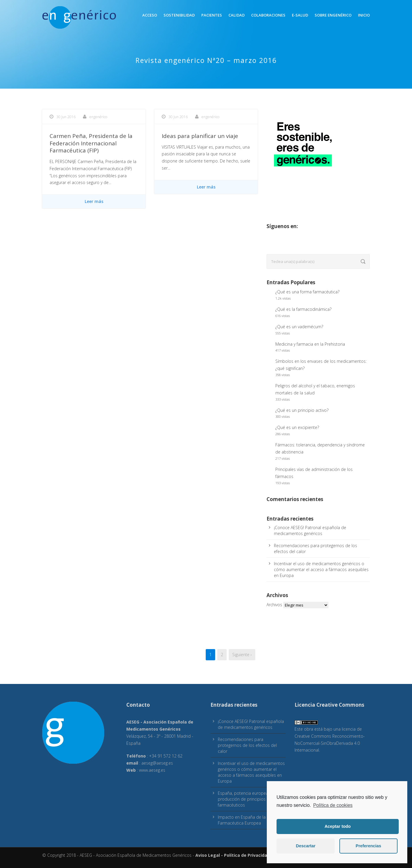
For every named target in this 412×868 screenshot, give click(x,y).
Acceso (150, 15)
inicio (364, 15)
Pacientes (212, 15)
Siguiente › (242, 655)
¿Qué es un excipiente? (297, 427)
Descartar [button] (306, 846)
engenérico (98, 117)
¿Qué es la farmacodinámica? (303, 309)
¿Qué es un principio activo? (302, 410)
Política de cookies (333, 805)
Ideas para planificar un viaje (200, 136)
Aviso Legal (208, 855)
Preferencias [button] (368, 846)
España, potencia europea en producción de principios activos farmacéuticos (249, 799)
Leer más (94, 201)
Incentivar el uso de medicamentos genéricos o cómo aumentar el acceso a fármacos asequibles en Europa (321, 569)
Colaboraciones (268, 15)
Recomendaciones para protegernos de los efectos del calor (247, 745)
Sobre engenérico (333, 15)
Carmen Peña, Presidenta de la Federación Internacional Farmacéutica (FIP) (91, 143)
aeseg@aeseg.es (157, 763)
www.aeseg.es (152, 770)
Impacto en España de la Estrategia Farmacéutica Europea (252, 820)
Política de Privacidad (247, 855)
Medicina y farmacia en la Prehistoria (310, 344)
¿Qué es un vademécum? (299, 327)
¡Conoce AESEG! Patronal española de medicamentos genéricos (310, 530)
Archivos (274, 605)
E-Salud (300, 15)
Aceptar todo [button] (338, 826)
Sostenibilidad (179, 15)
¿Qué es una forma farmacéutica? (307, 292)
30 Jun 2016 (66, 117)
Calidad (237, 15)
